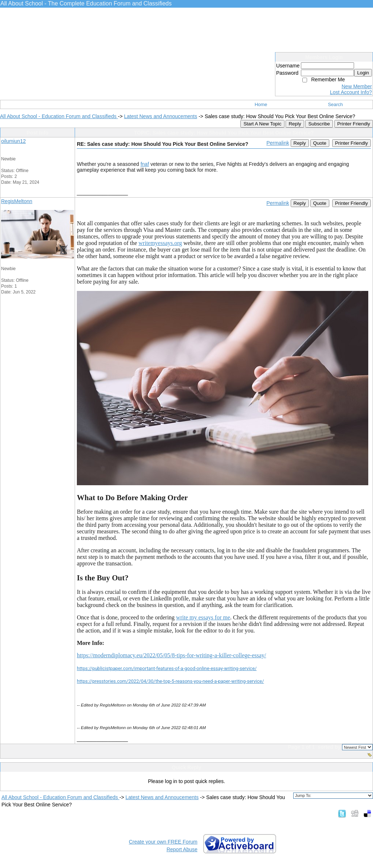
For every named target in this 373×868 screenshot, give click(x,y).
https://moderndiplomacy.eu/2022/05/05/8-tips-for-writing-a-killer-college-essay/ (172, 655)
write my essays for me (203, 617)
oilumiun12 (13, 141)
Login (363, 73)
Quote (320, 143)
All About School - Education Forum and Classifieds (59, 116)
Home (261, 104)
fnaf (145, 164)
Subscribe (319, 124)
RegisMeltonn (17, 201)
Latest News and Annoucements (160, 116)
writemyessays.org (160, 243)
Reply (295, 124)
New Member (357, 86)
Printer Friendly (354, 124)
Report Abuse (182, 849)
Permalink (278, 143)
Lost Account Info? (351, 92)
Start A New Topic (262, 124)
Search (335, 104)
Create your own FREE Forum (163, 842)
